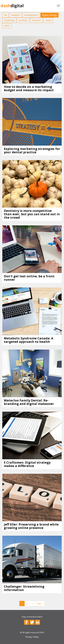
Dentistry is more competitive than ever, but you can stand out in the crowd (32, 214)
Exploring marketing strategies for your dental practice (32, 150)
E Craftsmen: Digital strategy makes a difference (27, 464)
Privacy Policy (32, 637)
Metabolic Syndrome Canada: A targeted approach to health (29, 340)
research (36, 20)
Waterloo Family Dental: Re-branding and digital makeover (29, 402)
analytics (16, 15)
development (31, 15)
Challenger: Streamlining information (24, 588)
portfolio (23, 20)
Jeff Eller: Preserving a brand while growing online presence (31, 526)
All (5, 15)
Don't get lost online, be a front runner (29, 278)
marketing (9, 20)
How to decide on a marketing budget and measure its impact (29, 88)
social (48, 20)
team (7, 25)
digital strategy (49, 15)
